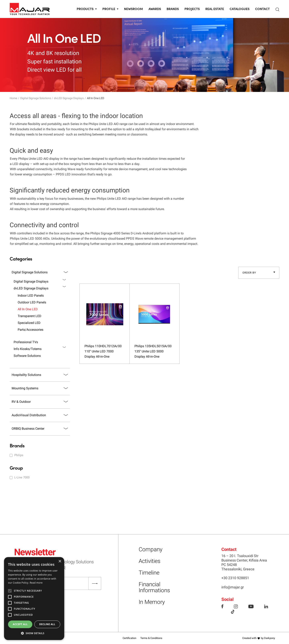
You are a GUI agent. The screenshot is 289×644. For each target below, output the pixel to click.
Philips (19, 455)
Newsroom (133, 9)
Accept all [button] (20, 624)
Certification (129, 638)
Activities (150, 561)
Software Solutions (27, 356)
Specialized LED (29, 323)
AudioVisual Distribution (29, 415)
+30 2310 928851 (235, 578)
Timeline (149, 573)
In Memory (152, 602)
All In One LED (28, 309)
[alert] (34, 599)
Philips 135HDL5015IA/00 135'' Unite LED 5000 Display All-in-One (153, 351)
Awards (155, 9)
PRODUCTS (85, 9)
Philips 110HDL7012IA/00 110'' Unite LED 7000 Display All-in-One (103, 351)
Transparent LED (30, 316)
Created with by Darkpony (259, 638)
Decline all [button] (47, 624)
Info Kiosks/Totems (28, 349)
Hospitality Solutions (26, 375)
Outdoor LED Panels (32, 302)
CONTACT (262, 9)
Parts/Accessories (31, 330)
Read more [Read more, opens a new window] (36, 583)
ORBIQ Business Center (28, 429)
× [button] (60, 561)
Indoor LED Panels (31, 296)
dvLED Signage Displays (69, 98)
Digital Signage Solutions (36, 98)
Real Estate (215, 9)
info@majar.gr (233, 587)
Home (13, 98)
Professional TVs (26, 342)
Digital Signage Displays (31, 281)
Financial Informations (154, 587)
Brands (173, 9)
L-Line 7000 (22, 477)
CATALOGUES (240, 9)
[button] (34, 633)
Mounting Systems (25, 388)
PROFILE (109, 9)
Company (151, 549)
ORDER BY (249, 273)
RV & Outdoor (21, 402)
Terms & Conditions (151, 638)
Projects (192, 9)
